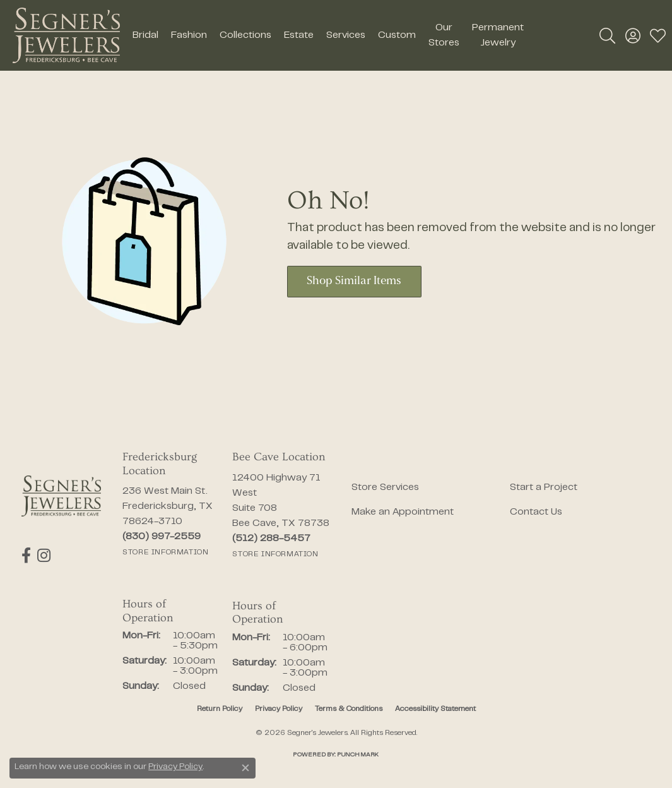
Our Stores (444, 35)
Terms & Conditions (349, 709)
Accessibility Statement (435, 709)
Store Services (385, 487)
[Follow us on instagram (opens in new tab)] (44, 556)
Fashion (189, 35)
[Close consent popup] (245, 768)
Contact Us (536, 512)
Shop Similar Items (354, 281)
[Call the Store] (162, 537)
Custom (397, 35)
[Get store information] (165, 552)
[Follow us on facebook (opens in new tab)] (26, 556)
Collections (245, 35)
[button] (607, 35)
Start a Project (544, 487)
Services (346, 35)
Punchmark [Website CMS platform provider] (358, 755)
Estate (299, 35)
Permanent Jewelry (498, 35)
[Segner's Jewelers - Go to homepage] (61, 496)
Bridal (145, 35)
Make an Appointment (403, 512)
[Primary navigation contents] (328, 35)
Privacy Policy (279, 709)
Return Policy (220, 709)
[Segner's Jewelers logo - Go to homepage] (66, 35)
